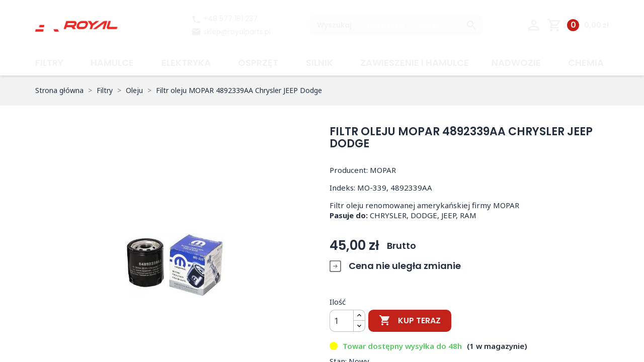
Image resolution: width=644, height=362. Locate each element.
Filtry (49, 63)
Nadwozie (516, 63)
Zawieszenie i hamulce (415, 63)
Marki (428, 25)
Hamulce (112, 63)
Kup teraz (410, 321)
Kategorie (386, 25)
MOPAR (383, 170)
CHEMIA (586, 63)
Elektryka (186, 63)
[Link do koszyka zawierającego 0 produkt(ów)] (578, 25)
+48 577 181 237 (224, 19)
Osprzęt (258, 63)
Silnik (319, 63)
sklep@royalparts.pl (237, 32)
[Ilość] (342, 321)
